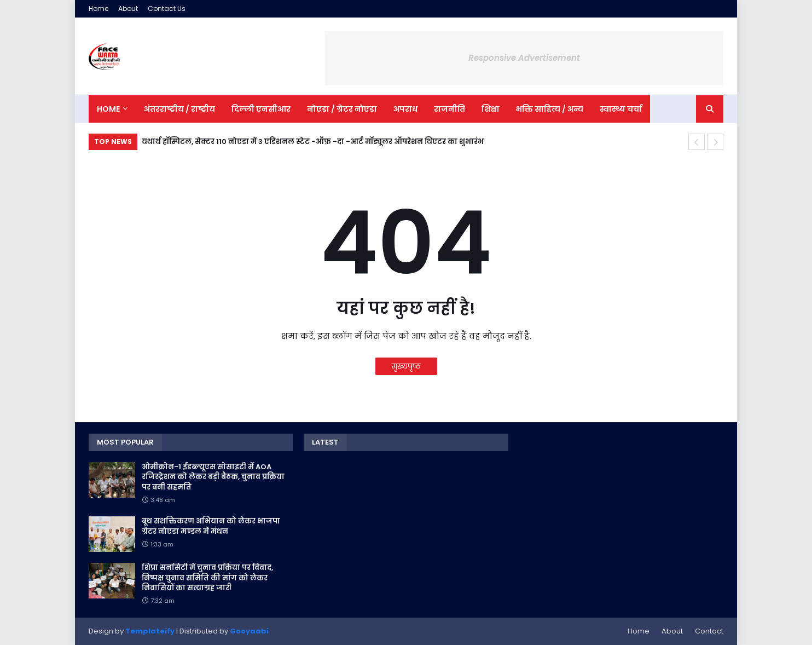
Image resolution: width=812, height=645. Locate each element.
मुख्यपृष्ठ (406, 366)
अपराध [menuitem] (405, 109)
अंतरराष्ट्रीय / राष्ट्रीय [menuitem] (179, 109)
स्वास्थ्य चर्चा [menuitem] (621, 109)
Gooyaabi (249, 631)
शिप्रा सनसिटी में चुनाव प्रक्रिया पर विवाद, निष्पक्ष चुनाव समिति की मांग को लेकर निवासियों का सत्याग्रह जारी (207, 578)
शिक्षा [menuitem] (491, 109)
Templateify (150, 631)
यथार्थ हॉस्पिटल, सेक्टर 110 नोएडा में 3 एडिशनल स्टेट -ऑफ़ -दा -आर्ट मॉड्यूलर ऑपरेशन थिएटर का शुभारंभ (313, 142)
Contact (709, 631)
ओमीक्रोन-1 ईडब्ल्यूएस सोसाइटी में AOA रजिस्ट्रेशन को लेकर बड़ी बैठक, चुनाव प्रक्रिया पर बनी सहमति (213, 477)
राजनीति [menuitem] (449, 109)
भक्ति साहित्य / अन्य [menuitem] (550, 109)
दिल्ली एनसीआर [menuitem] (261, 109)
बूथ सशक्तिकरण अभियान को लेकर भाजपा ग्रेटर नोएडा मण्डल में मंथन (211, 526)
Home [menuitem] (108, 109)
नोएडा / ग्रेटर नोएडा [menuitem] (342, 109)
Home (98, 8)
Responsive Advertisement (524, 58)
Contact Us (167, 8)
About (128, 8)
